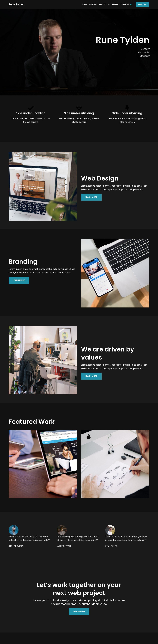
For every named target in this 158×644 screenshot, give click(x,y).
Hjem (84, 4)
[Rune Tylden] (17, 4)
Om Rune (93, 4)
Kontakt (143, 4)
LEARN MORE (91, 197)
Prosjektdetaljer (121, 4)
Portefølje (104, 4)
